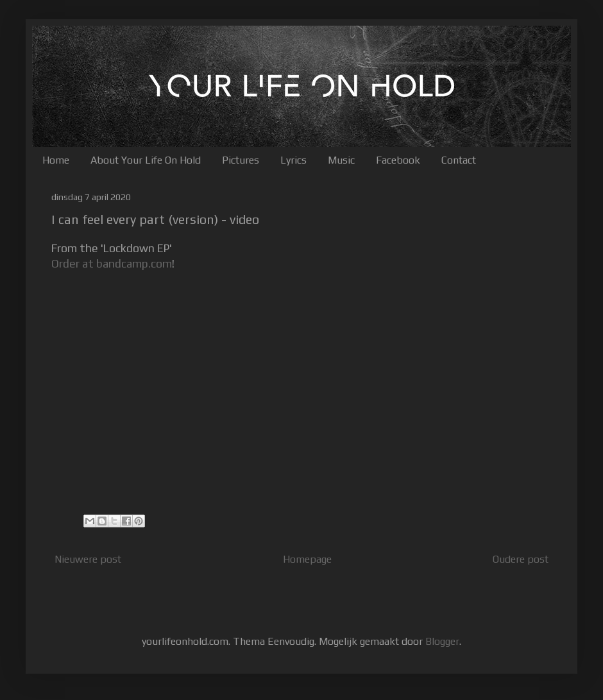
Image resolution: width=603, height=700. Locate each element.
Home (56, 160)
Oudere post (521, 559)
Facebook (398, 160)
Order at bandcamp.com (112, 264)
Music (341, 160)
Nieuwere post (88, 559)
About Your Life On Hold (146, 160)
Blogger (442, 641)
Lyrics (293, 160)
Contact (459, 160)
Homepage (307, 559)
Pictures (241, 160)
